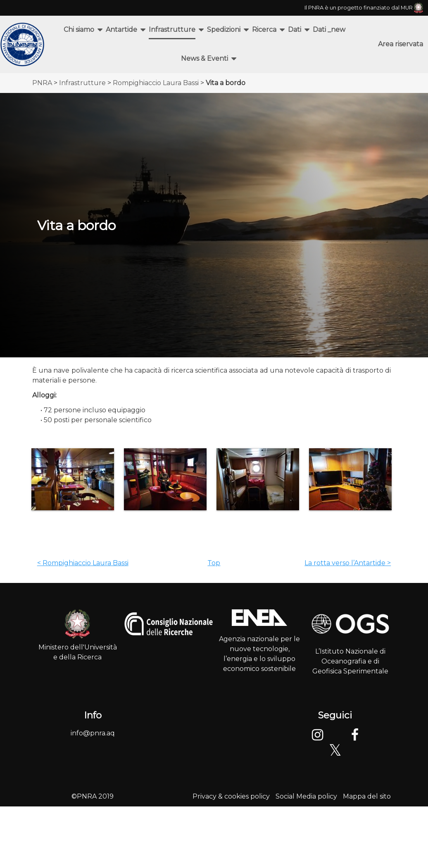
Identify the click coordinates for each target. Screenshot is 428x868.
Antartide (121, 30)
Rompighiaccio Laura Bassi (156, 83)
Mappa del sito (367, 796)
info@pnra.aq (93, 733)
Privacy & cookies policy (231, 796)
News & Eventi (204, 58)
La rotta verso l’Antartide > (348, 563)
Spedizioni (224, 30)
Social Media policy (306, 796)
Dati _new (329, 30)
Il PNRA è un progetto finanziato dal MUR (364, 8)
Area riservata (401, 44)
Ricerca (264, 30)
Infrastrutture (172, 30)
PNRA (42, 83)
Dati (295, 30)
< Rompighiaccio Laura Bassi (83, 563)
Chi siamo (79, 30)
